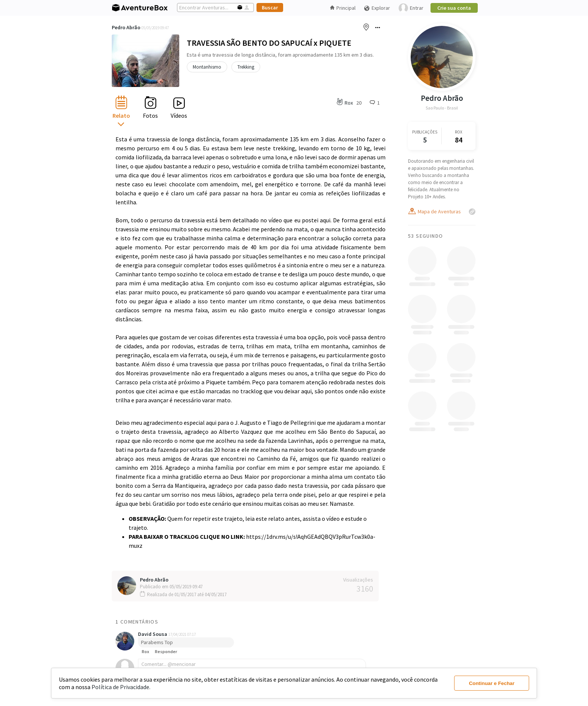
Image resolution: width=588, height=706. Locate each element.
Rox (145, 651)
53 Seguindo (425, 236)
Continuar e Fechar (491, 683)
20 (359, 103)
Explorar (377, 8)
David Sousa (153, 634)
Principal (343, 8)
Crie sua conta (454, 8)
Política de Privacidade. (121, 687)
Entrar (411, 8)
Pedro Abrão (126, 27)
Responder (166, 651)
